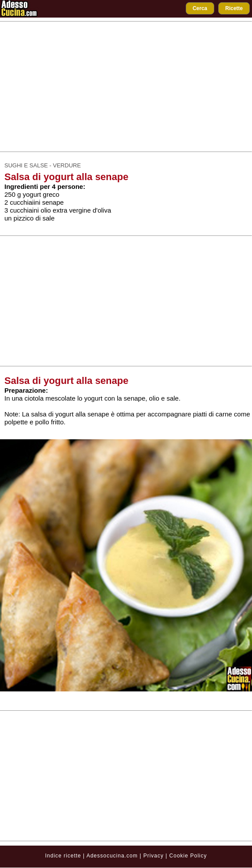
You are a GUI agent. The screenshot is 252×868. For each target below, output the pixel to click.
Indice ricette (63, 856)
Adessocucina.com (112, 856)
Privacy (154, 856)
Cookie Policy (188, 856)
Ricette (234, 8)
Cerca (200, 8)
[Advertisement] (126, 87)
